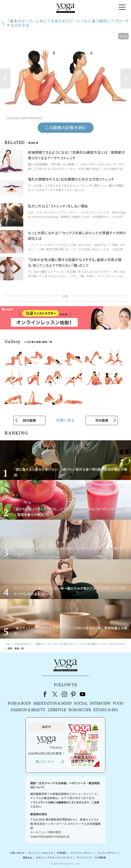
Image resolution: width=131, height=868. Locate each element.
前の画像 (29, 420)
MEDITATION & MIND (53, 704)
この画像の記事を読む (66, 127)
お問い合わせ (17, 853)
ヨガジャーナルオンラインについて (54, 857)
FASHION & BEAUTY (28, 710)
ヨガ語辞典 (100, 857)
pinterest (74, 694)
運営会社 (27, 857)
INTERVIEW (100, 704)
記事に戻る (65, 420)
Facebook (46, 694)
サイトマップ (84, 857)
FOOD (118, 704)
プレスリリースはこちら (40, 853)
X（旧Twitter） (55, 694)
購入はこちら (45, 761)
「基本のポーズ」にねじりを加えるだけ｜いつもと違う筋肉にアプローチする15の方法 (67, 23)
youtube (83, 694)
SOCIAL (81, 704)
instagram (64, 694)
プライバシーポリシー (82, 853)
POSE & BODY (19, 704)
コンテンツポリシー (107, 853)
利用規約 (62, 853)
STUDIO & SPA (106, 710)
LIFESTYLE (57, 710)
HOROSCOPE (80, 710)
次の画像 (102, 420)
